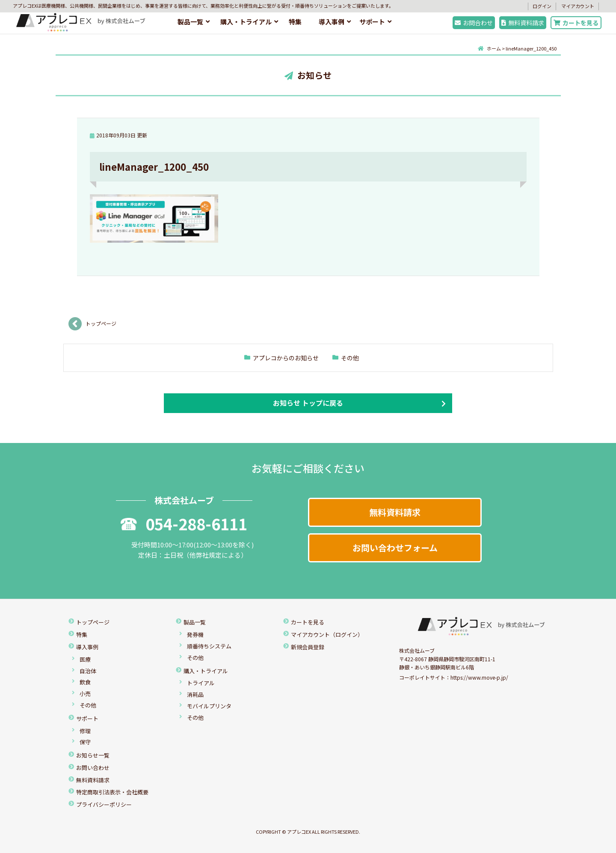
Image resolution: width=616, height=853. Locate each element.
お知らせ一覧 (93, 755)
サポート (372, 22)
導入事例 (332, 22)
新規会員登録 (308, 647)
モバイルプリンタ (209, 706)
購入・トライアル (246, 22)
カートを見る (576, 23)
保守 (85, 742)
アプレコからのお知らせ (286, 358)
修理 (85, 731)
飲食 (85, 682)
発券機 (195, 635)
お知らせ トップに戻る (308, 403)
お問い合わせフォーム (395, 548)
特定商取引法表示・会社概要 (112, 792)
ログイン (542, 6)
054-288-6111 (184, 523)
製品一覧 (190, 22)
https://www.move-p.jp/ (479, 677)
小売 (85, 694)
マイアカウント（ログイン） (327, 635)
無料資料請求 (523, 23)
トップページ (101, 323)
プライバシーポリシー (104, 804)
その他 (350, 358)
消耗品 (195, 694)
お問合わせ (474, 23)
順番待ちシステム (209, 646)
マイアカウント (578, 6)
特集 (295, 22)
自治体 (88, 671)
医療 (85, 659)
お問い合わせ (93, 768)
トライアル (201, 683)
